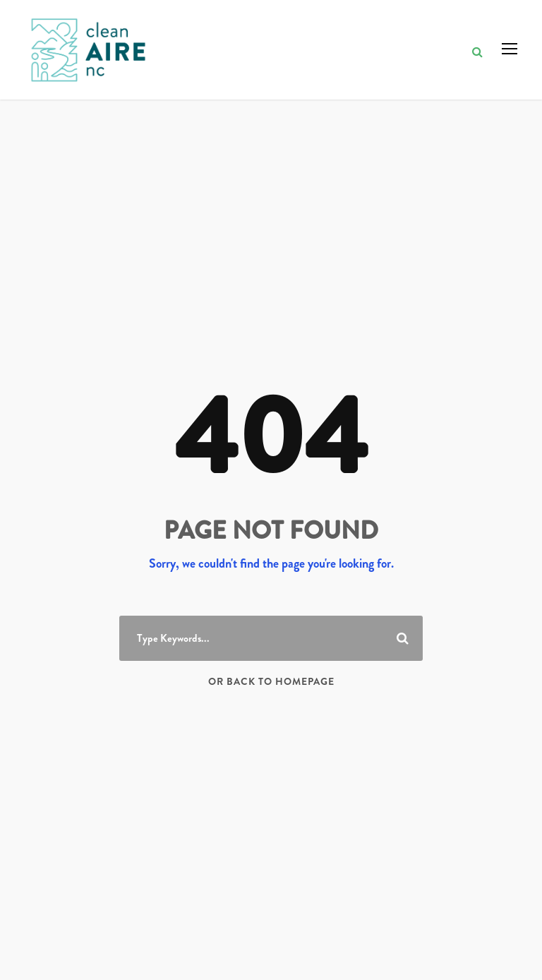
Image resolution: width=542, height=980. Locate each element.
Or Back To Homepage (271, 681)
